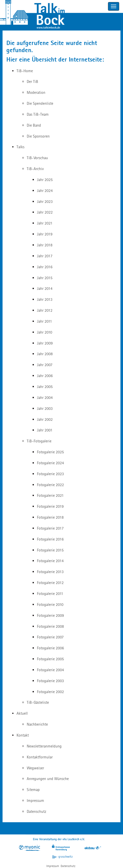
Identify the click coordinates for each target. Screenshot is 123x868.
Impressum (53, 866)
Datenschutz (68, 866)
